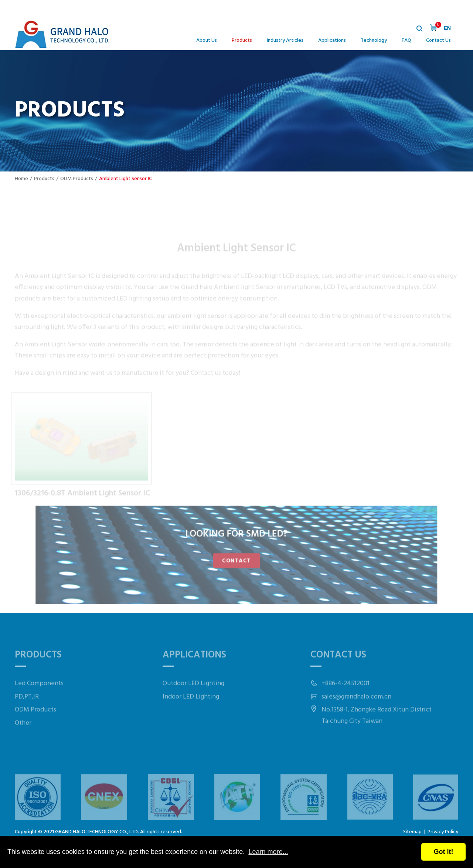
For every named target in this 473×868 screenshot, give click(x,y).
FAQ (406, 40)
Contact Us (438, 40)
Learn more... (268, 852)
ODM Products (77, 179)
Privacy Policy (443, 832)
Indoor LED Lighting (191, 711)
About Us (207, 40)
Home (21, 179)
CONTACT (236, 560)
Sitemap (412, 832)
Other (23, 737)
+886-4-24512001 (346, 698)
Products (242, 40)
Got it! (444, 852)
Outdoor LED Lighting (193, 698)
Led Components (39, 698)
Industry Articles (285, 40)
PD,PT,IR (27, 711)
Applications (332, 40)
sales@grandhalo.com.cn (356, 711)
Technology (374, 40)
